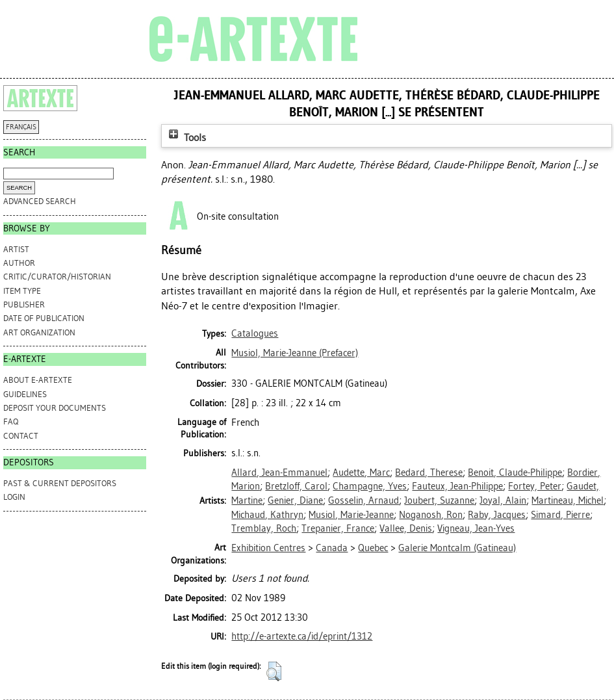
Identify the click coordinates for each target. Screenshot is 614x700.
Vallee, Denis (406, 528)
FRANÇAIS (21, 127)
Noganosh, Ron (431, 515)
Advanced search (40, 201)
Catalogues (255, 333)
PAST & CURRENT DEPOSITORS (60, 483)
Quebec (373, 548)
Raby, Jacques (497, 515)
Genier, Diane (295, 500)
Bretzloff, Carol (296, 486)
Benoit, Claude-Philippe (515, 473)
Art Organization (39, 332)
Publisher (24, 305)
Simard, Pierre (560, 515)
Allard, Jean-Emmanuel (279, 473)
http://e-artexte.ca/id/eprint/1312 (302, 636)
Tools (186, 137)
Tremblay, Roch (264, 528)
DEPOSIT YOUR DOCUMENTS (55, 408)
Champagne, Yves (370, 486)
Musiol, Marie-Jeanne (351, 515)
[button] (274, 671)
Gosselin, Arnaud (364, 500)
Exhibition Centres (268, 548)
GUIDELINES (25, 394)
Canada (332, 548)
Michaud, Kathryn (267, 515)
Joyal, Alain (503, 500)
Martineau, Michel (568, 500)
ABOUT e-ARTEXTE (38, 380)
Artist (16, 249)
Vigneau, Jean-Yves (476, 528)
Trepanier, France (338, 528)
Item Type (22, 291)
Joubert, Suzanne (439, 500)
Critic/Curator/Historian (57, 277)
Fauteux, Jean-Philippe (457, 486)
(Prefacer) (295, 353)
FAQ (11, 421)
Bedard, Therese (429, 473)
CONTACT (21, 436)
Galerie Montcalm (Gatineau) (457, 548)
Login (14, 497)
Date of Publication (44, 318)
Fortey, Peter (535, 486)
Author (19, 263)
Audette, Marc (361, 473)
